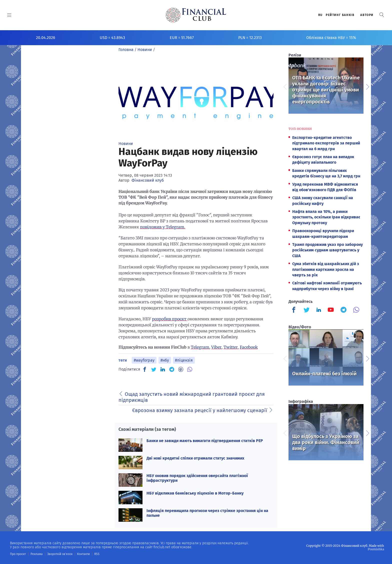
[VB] (190, 369)
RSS (97, 554)
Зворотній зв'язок (60, 554)
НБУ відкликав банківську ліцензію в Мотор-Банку (195, 493)
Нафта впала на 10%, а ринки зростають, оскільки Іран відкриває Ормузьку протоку (326, 217)
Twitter (231, 347)
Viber (216, 347)
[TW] (154, 369)
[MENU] (9, 15)
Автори (367, 15)
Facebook (249, 347)
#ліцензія (184, 360)
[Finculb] (295, 310)
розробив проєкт (170, 319)
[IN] (163, 370)
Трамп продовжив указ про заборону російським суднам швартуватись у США (327, 250)
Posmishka (376, 549)
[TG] (172, 369)
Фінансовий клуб (148, 180)
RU (320, 15)
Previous (285, 86)
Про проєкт (18, 554)
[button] (382, 15)
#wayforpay (144, 360)
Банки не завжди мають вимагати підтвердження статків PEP (205, 441)
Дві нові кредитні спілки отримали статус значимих (195, 458)
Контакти (83, 554)
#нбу (165, 360)
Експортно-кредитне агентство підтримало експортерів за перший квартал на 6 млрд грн (326, 143)
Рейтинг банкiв (340, 15)
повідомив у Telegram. (163, 227)
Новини (126, 144)
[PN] (181, 369)
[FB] (145, 369)
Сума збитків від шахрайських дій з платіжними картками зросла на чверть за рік (326, 269)
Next (367, 86)
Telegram (200, 347)
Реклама (37, 554)
